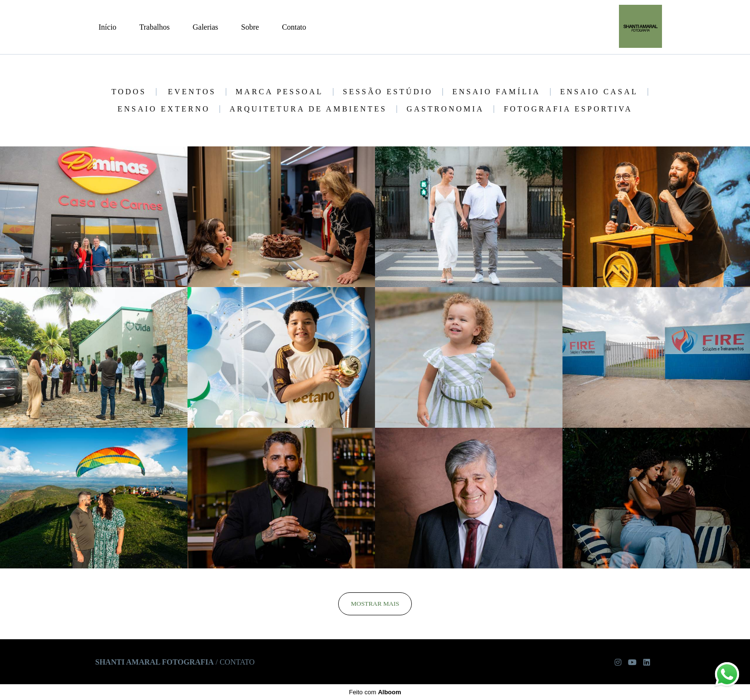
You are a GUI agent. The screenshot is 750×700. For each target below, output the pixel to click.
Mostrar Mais (375, 604)
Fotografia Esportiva (568, 109)
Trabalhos (154, 27)
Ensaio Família (496, 92)
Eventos (192, 92)
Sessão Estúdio (388, 92)
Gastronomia (445, 109)
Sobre (250, 27)
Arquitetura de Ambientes (308, 109)
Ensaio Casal (599, 92)
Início (107, 27)
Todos (129, 92)
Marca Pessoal (280, 92)
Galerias (205, 27)
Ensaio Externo (164, 109)
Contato (294, 27)
